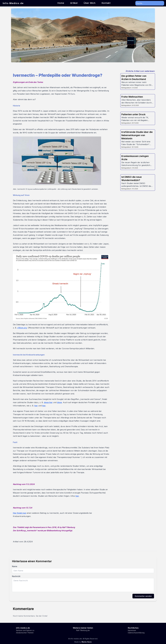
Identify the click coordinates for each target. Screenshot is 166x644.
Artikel (74, 3)
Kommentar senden (143, 596)
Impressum (132, 630)
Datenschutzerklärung (136, 633)
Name (15, 566)
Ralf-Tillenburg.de (83, 630)
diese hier (48, 402)
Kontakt (106, 3)
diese (59, 402)
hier (36, 406)
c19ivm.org (22, 328)
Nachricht (16, 576)
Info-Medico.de (13, 3)
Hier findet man (20, 513)
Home (61, 3)
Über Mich (90, 3)
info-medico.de (23, 628)
